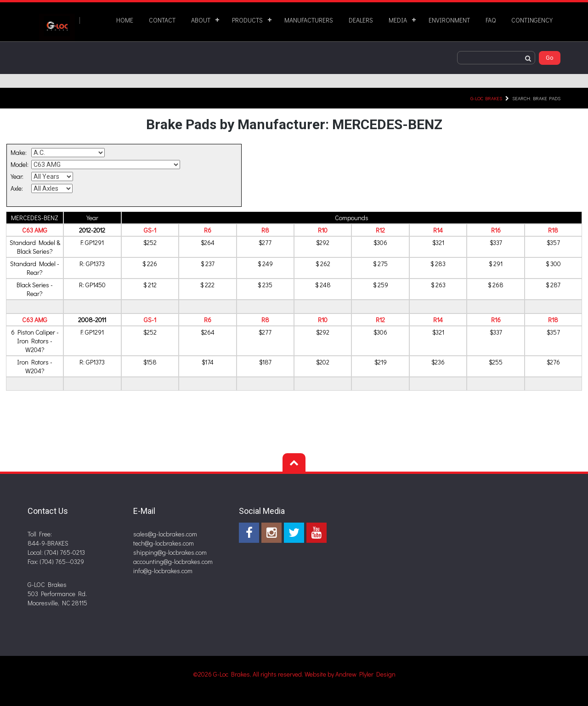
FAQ (491, 20)
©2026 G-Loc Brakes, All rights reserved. (249, 674)
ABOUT (201, 20)
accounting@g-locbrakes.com (173, 561)
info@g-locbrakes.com (163, 571)
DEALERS (361, 20)
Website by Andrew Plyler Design (350, 674)
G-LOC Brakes (486, 98)
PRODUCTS (247, 20)
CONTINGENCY (532, 20)
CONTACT (162, 20)
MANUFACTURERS (309, 20)
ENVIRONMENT (449, 20)
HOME (125, 20)
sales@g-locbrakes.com (165, 534)
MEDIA (398, 20)
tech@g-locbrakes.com (164, 543)
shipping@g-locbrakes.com (170, 552)
